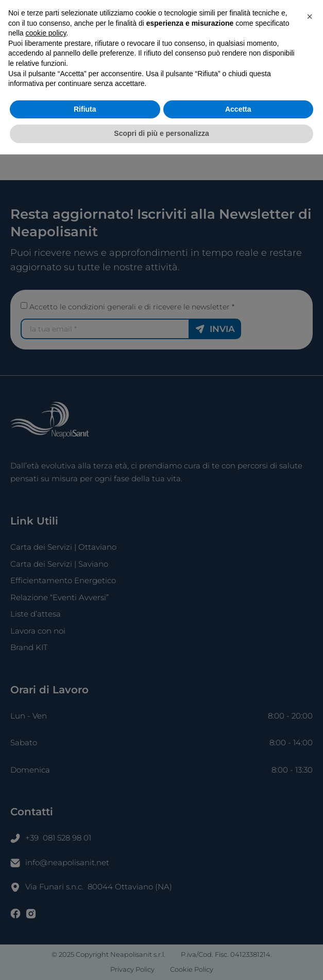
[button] (310, 842)
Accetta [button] (238, 935)
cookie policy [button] (46, 859)
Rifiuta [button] (85, 935)
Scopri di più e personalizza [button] (161, 959)
